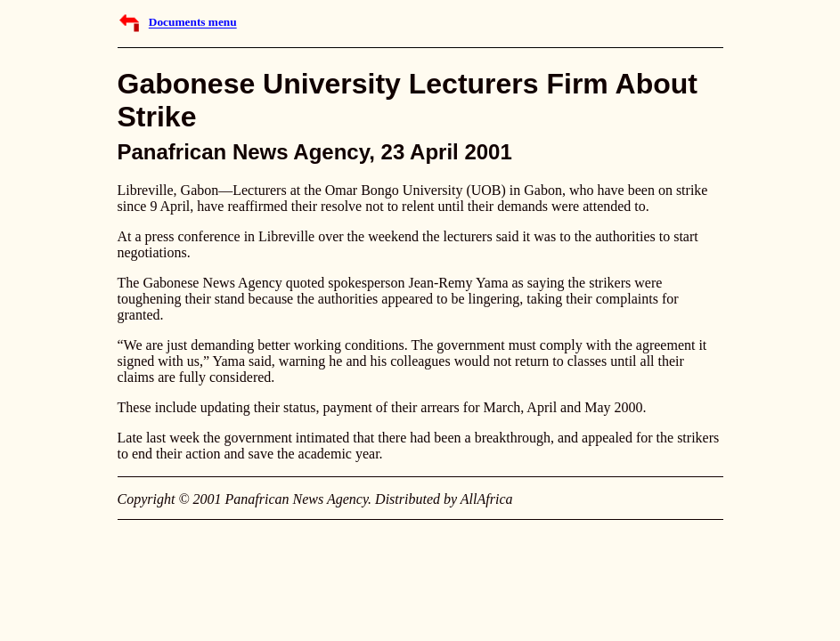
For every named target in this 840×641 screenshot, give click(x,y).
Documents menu (193, 23)
